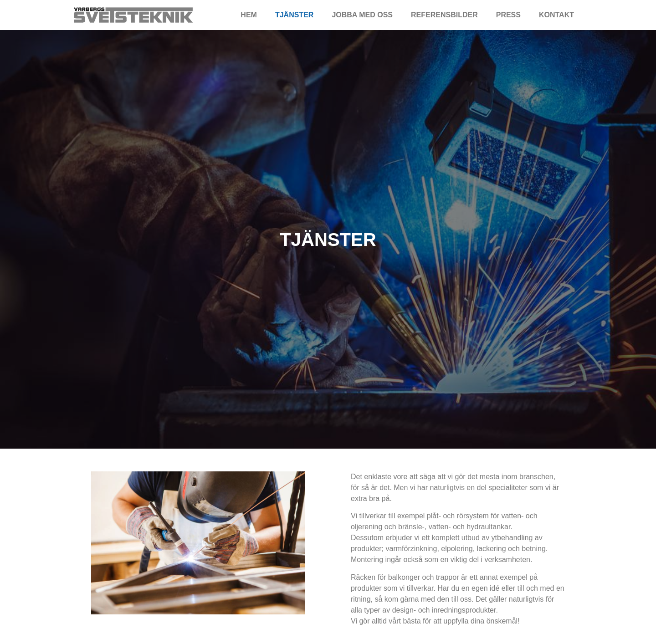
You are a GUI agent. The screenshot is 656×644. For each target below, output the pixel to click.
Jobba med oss (362, 15)
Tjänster (294, 15)
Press (508, 15)
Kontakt (556, 15)
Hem (249, 15)
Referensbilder (444, 15)
